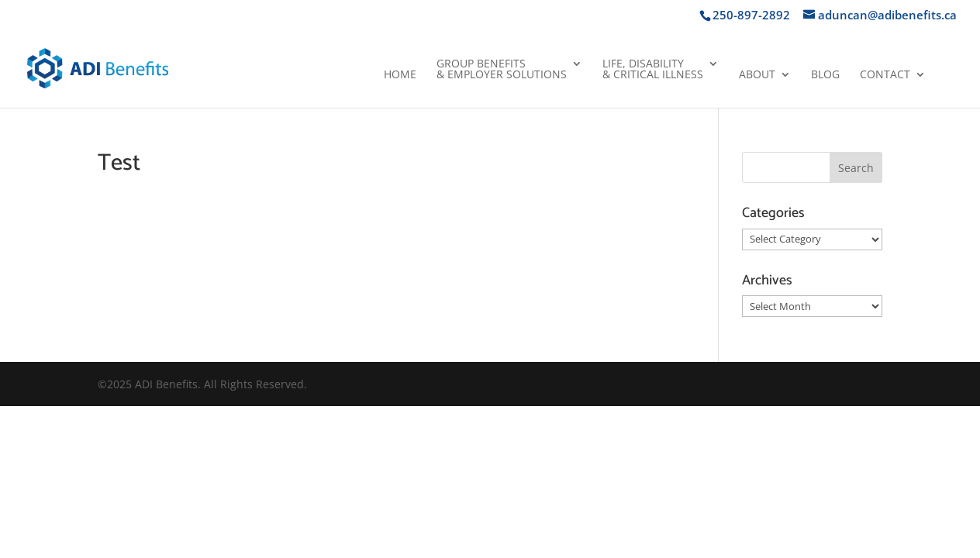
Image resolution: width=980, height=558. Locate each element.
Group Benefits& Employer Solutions (502, 70)
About (757, 75)
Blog (825, 75)
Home (400, 75)
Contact (885, 75)
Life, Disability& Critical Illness (653, 70)
